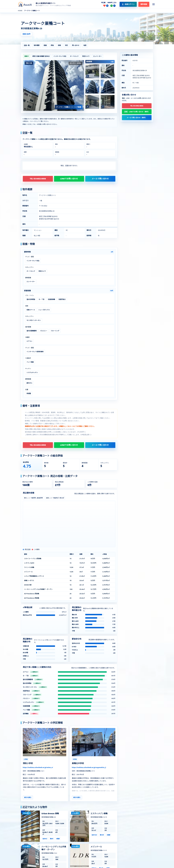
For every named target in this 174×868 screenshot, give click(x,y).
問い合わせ (76, 45)
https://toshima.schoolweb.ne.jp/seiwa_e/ (38, 767)
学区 (66, 45)
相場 (59, 45)
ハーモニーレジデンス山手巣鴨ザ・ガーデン (54, 848)
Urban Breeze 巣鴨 (50, 813)
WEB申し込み (112, 3)
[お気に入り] (106, 6)
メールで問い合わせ (100, 179)
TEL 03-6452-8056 (38, 179)
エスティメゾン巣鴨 (99, 813)
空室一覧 (27, 45)
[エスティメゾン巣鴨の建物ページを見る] (79, 826)
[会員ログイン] (128, 4)
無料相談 (144, 4)
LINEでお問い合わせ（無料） (139, 112)
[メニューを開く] (154, 4)
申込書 (103, 3)
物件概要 (37, 45)
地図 (85, 45)
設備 (45, 45)
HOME (20, 11)
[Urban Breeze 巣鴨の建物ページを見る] (30, 826)
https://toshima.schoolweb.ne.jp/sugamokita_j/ (89, 767)
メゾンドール (96, 847)
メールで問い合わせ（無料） (137, 118)
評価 (52, 45)
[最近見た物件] (113, 6)
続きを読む (28, 797)
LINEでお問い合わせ (69, 179)
